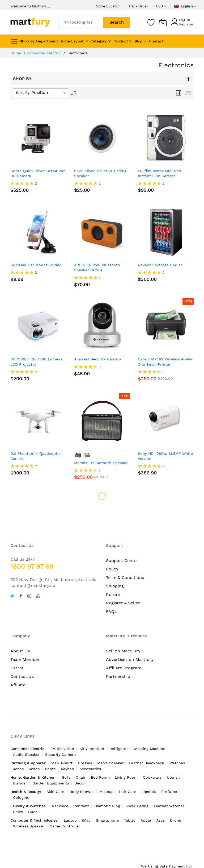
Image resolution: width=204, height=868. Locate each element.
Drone (176, 806)
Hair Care (128, 777)
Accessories (90, 754)
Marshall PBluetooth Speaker (101, 463)
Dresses (85, 749)
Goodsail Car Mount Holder (36, 265)
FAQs (111, 597)
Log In (184, 20)
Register (186, 24)
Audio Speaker (26, 740)
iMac (86, 806)
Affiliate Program (124, 654)
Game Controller (65, 812)
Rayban (67, 754)
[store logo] (30, 22)
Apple (146, 806)
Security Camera (60, 740)
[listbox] (102, 456)
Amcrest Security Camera (98, 359)
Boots (50, 754)
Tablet (130, 806)
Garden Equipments (51, 769)
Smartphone (107, 806)
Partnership (118, 662)
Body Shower (82, 777)
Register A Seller (123, 589)
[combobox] (81, 22)
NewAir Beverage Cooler (160, 265)
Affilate (18, 671)
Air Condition (92, 734)
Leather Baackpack (147, 749)
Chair (81, 763)
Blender (20, 769)
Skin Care (55, 777)
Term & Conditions (125, 563)
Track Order (138, 6)
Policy (112, 555)
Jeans (18, 754)
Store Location (108, 6)
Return (113, 580)
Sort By (23, 93)
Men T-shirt (62, 749)
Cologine (21, 783)
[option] (78, 455)
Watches (177, 749)
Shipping (115, 572)
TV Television (62, 734)
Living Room (126, 763)
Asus (160, 806)
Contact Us (22, 662)
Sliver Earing (137, 792)
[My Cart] (163, 22)
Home (16, 53)
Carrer (17, 654)
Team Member (25, 645)
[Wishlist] (151, 22)
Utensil (173, 763)
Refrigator (119, 734)
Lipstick (149, 777)
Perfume (169, 777)
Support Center (122, 546)
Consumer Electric (44, 53)
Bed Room (100, 763)
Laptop (70, 806)
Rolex (18, 797)
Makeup (107, 777)
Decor (80, 769)
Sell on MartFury (123, 637)
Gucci (33, 797)
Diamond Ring (107, 792)
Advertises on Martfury (130, 645)
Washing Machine (149, 734)
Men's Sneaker (110, 749)
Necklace (60, 792)
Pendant (81, 792)
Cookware (152, 763)
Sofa (66, 763)
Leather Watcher (169, 792)
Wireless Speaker (29, 812)
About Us (20, 637)
